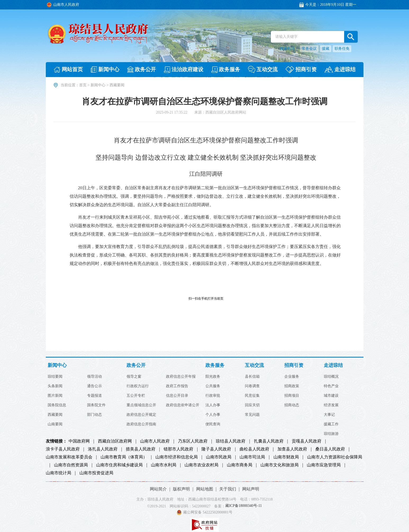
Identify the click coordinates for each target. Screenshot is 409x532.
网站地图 (205, 489)
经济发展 (331, 405)
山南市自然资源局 (71, 465)
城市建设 (331, 396)
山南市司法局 (252, 457)
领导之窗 (134, 377)
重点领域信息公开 (141, 405)
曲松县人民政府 (254, 449)
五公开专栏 (136, 396)
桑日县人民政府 (330, 449)
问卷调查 (252, 386)
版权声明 (181, 489)
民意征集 (252, 396)
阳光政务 (213, 377)
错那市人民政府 (178, 449)
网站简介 (158, 489)
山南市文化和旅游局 (280, 465)
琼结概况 (331, 377)
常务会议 (309, 49)
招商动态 (292, 405)
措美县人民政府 (141, 449)
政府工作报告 (177, 386)
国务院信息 (57, 405)
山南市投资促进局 (96, 473)
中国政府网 (79, 441)
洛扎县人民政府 (103, 449)
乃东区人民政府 (193, 441)
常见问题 (252, 415)
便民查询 (213, 424)
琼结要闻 (55, 377)
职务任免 (342, 49)
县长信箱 (252, 377)
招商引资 (294, 365)
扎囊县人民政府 (269, 441)
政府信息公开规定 (141, 415)
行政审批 (213, 396)
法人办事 (213, 405)
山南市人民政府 (155, 441)
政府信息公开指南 (141, 424)
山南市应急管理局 (324, 465)
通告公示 (95, 386)
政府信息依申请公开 (183, 405)
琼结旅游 (331, 434)
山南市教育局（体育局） (124, 457)
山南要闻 (55, 424)
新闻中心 (98, 85)
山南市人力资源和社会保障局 (335, 457)
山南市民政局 (219, 457)
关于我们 (228, 489)
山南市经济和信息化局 (177, 457)
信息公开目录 (177, 396)
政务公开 (136, 365)
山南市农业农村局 (201, 465)
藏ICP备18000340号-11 (244, 506)
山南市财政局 (286, 457)
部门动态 (95, 415)
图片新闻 (55, 396)
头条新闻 (55, 386)
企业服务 (292, 377)
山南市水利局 (164, 465)
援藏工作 (331, 424)
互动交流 (254, 365)
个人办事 (213, 415)
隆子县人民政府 (216, 449)
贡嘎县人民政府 (307, 441)
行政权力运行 (138, 386)
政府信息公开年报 (181, 377)
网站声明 (251, 489)
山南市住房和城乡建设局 (119, 465)
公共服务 (213, 386)
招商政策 (292, 386)
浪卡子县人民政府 (63, 449)
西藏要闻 (55, 415)
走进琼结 (333, 365)
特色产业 (331, 386)
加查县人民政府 (292, 449)
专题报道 (95, 396)
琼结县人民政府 (231, 441)
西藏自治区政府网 (115, 441)
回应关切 (252, 405)
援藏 (326, 49)
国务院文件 (96, 405)
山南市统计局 (59, 473)
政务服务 (215, 365)
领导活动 (95, 377)
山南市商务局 (240, 465)
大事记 (329, 415)
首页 (83, 85)
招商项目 (292, 396)
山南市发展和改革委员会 (69, 457)
